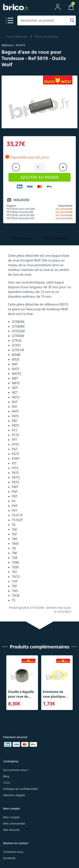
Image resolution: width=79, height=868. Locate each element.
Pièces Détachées (17, 36)
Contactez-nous (13, 852)
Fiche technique (55, 238)
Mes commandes (14, 823)
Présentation (22, 238)
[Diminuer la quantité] (16, 167)
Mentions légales (14, 795)
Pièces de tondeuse (46, 36)
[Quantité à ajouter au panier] (39, 167)
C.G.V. (7, 783)
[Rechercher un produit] (43, 20)
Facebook (9, 858)
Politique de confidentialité (20, 789)
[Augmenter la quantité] (63, 167)
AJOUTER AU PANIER (39, 177)
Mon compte (11, 817)
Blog (6, 776)
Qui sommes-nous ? (16, 770)
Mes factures (11, 830)
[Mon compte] (58, 7)
